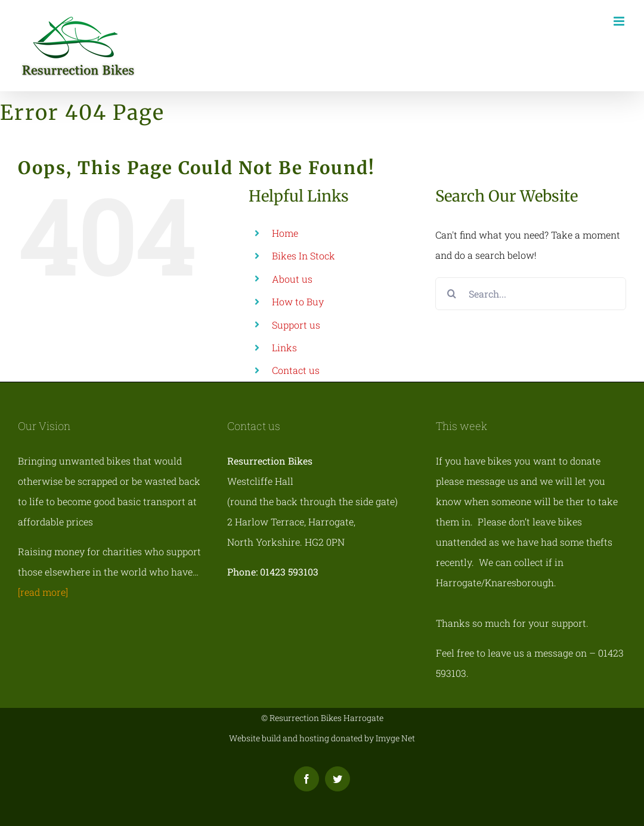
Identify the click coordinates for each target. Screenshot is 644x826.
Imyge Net (395, 738)
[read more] (43, 592)
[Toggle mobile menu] (620, 21)
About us (292, 279)
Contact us (296, 370)
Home (285, 233)
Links (284, 347)
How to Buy (298, 301)
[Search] (452, 294)
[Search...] (531, 294)
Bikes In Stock (304, 256)
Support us (296, 325)
